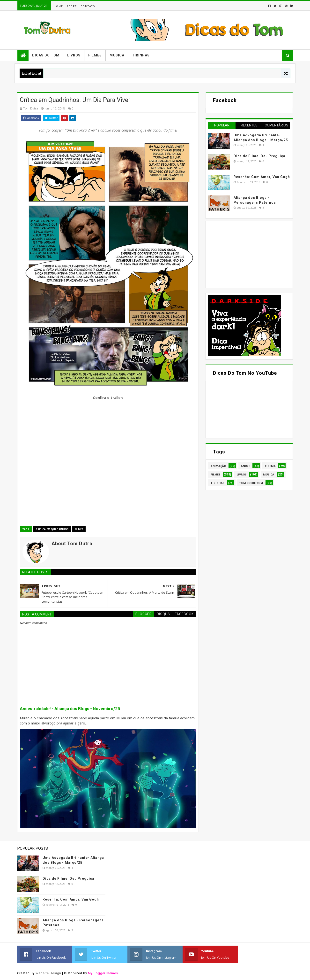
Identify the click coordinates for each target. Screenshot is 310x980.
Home (58, 6)
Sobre (72, 6)
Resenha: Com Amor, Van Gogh (262, 177)
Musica (117, 55)
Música (269, 474)
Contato (88, 6)
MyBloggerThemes (103, 973)
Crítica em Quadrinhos (52, 529)
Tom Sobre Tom (251, 483)
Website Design (48, 973)
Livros (74, 55)
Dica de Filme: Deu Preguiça (259, 156)
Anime (245, 466)
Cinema (270, 466)
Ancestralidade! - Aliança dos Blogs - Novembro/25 (70, 709)
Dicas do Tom (46, 55)
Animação (218, 466)
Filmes (95, 55)
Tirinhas (141, 55)
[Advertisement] (244, 254)
